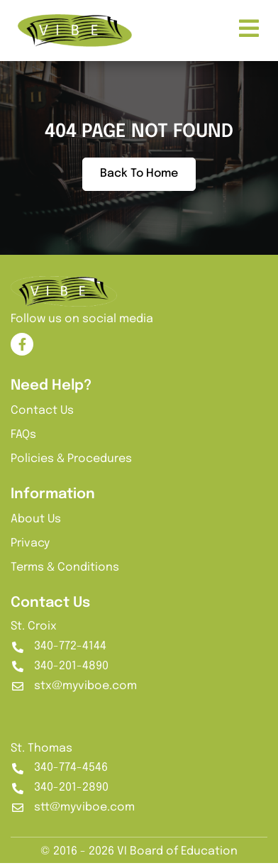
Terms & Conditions (65, 573)
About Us (36, 525)
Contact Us (42, 416)
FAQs (23, 440)
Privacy (30, 549)
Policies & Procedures (71, 465)
